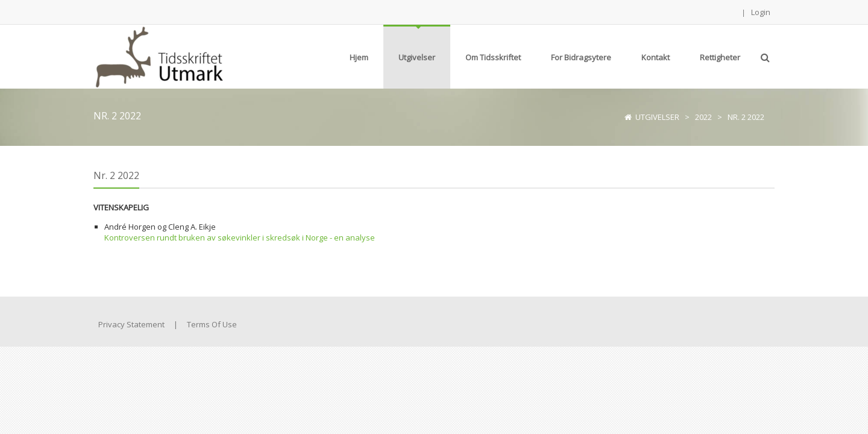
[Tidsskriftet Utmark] (158, 55)
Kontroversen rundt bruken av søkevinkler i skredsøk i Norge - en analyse (240, 237)
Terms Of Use (212, 324)
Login (761, 12)
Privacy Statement (131, 324)
